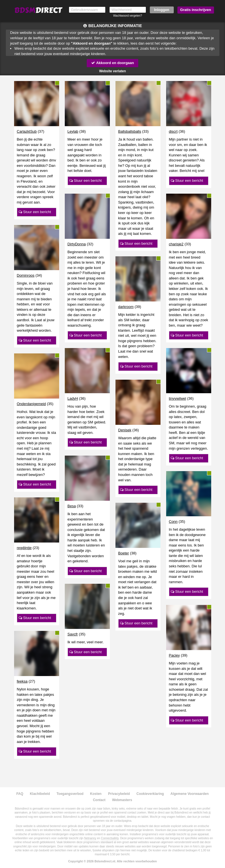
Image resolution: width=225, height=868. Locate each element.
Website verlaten (112, 71)
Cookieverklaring (150, 794)
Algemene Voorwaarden (190, 794)
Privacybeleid (119, 794)
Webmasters (122, 800)
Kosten (96, 794)
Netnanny (90, 838)
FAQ (20, 794)
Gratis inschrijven (196, 10)
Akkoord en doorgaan (112, 63)
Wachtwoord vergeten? (128, 16)
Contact (99, 800)
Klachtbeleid (40, 794)
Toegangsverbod (70, 794)
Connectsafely (110, 838)
